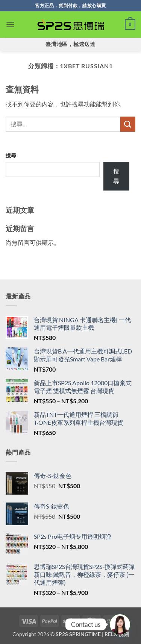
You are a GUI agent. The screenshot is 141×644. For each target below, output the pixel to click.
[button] (10, 24)
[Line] (120, 624)
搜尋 (11, 155)
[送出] (128, 124)
